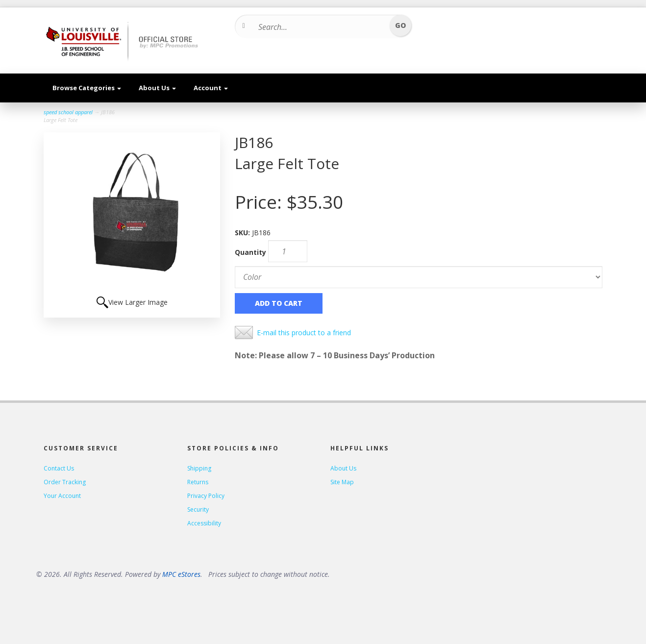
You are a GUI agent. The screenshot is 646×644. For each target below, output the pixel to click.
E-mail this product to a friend (304, 333)
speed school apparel (68, 112)
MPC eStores (181, 574)
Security (198, 509)
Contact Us (59, 468)
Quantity (250, 252)
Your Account (62, 496)
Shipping (199, 468)
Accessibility (204, 523)
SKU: (243, 233)
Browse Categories (87, 88)
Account (211, 88)
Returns (198, 482)
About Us (157, 88)
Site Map (342, 482)
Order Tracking (65, 482)
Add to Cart (279, 303)
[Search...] (320, 27)
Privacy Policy (206, 496)
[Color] (419, 277)
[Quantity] (288, 251)
